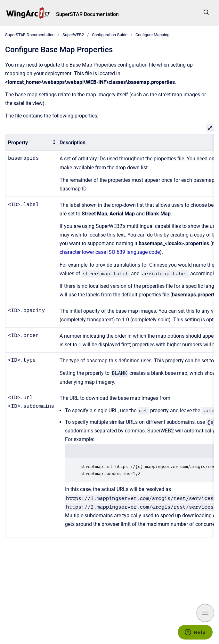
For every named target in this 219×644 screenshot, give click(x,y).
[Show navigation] (205, 613)
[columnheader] (31, 143)
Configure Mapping (152, 35)
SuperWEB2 (73, 35)
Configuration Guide (110, 35)
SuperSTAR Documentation (87, 14)
